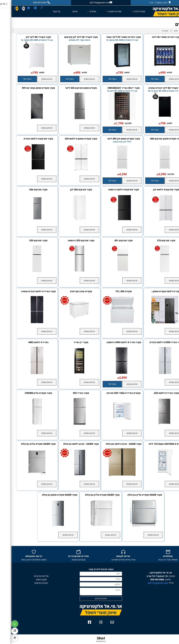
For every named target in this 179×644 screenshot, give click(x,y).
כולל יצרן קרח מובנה (111, 142)
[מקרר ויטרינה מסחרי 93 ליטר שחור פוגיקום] (111, 68)
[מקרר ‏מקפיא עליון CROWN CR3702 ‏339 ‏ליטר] (26, 424)
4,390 (112, 174)
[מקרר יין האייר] (68, 373)
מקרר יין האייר (70, 343)
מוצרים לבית (127, 11)
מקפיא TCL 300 (112, 292)
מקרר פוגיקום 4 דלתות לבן (155, 190)
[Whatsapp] (3, 623)
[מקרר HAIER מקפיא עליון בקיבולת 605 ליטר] (26, 475)
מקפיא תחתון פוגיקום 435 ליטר (70, 88)
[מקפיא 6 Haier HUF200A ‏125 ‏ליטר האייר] (153, 475)
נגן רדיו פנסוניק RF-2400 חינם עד (111, 91)
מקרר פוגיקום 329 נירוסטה (70, 241)
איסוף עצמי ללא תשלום (68, 40)
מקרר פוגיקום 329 (27, 241)
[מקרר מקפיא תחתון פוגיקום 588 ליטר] (153, 170)
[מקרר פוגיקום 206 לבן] (68, 221)
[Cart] (4, 8)
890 (116, 73)
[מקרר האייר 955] (68, 424)
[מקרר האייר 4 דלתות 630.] (153, 424)
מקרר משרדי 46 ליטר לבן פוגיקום (70, 37)
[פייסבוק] (24, 8)
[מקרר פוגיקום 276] (153, 272)
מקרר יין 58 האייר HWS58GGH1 (112, 88)
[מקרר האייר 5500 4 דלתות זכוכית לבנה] (153, 373)
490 (152, 73)
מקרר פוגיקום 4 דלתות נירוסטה (112, 190)
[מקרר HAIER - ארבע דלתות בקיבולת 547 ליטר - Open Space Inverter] (68, 475)
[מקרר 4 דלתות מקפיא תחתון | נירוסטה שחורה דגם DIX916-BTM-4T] (153, 323)
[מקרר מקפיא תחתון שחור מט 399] (26, 119)
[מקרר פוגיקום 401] (111, 272)
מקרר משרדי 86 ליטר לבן (27, 37)
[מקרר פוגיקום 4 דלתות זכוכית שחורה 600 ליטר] (26, 170)
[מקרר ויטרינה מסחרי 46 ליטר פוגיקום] (153, 68)
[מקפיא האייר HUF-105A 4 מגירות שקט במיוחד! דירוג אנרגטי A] (111, 424)
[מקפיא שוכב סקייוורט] (68, 323)
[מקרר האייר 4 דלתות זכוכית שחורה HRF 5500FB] (26, 323)
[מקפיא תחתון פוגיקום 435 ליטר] (68, 119)
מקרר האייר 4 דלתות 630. (155, 393)
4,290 (160, 174)
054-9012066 (146, 580)
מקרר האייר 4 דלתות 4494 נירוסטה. (112, 343)
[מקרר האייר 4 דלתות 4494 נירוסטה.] (111, 373)
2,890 (112, 378)
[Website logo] (159, 11)
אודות (64, 11)
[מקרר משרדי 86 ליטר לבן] (26, 68)
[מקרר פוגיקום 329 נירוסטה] (68, 272)
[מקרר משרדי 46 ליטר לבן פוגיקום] (68, 68)
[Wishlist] (11, 8)
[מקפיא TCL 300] (111, 323)
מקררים (171, 25)
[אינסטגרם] (17, 8)
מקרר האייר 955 (70, 393)
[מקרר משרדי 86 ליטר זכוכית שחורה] (153, 119)
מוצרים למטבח (102, 11)
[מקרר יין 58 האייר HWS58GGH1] (111, 119)
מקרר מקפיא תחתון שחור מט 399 (27, 88)
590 (159, 73)
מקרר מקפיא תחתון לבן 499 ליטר (112, 139)
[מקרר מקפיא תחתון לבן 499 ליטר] (111, 170)
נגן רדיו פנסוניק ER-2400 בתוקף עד (111, 40)
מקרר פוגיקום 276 (155, 241)
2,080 (118, 123)
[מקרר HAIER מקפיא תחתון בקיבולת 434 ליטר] (47, 526)
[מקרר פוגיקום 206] (26, 221)
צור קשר (45, 11)
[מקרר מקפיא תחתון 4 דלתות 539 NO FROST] (68, 170)
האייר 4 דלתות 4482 (27, 343)
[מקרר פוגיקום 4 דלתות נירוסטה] (111, 221)
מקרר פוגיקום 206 (27, 190)
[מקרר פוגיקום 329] (26, 272)
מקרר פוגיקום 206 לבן (70, 190)
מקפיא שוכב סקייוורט (70, 292)
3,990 (151, 174)
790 (109, 73)
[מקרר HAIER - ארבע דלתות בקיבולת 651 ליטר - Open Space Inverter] (111, 475)
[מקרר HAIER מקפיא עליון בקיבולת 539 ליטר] (132, 526)
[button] (144, 79)
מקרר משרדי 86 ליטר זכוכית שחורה (155, 88)
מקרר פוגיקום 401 (112, 241)
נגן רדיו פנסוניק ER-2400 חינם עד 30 (153, 91)
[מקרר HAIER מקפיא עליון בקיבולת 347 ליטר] (89, 526)
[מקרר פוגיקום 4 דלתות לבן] (153, 221)
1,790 (108, 123)
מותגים (80, 11)
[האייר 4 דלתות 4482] (26, 373)
